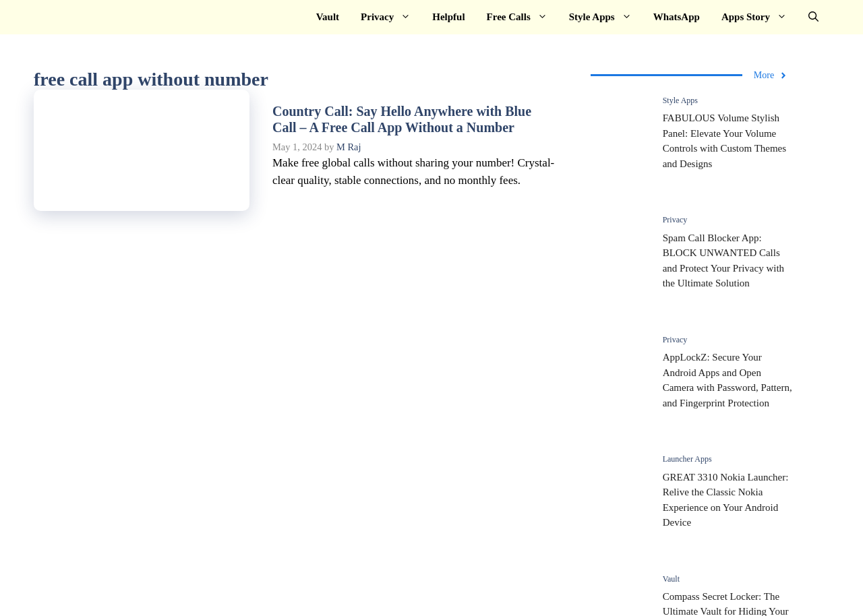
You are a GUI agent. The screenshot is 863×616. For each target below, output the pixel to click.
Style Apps (606, 17)
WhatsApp (677, 17)
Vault (328, 17)
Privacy (391, 17)
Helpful (448, 17)
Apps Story (760, 17)
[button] (813, 17)
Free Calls (523, 17)
